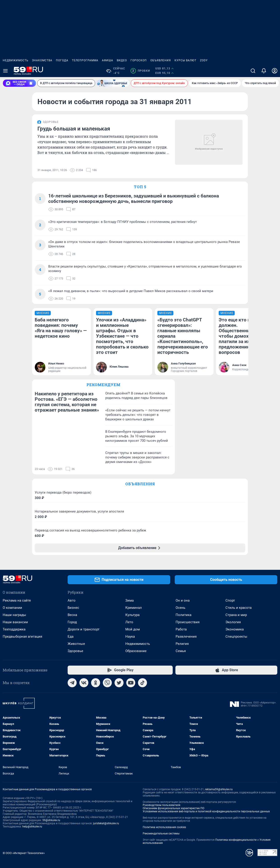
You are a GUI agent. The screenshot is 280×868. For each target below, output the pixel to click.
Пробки (140, 71)
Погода (62, 60)
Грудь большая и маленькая (74, 129)
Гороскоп (139, 60)
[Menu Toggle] (5, 71)
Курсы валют (185, 60)
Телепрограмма (85, 60)
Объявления (161, 60)
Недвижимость (16, 60)
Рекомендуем (103, 385)
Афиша (108, 60)
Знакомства (42, 60)
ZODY (204, 60)
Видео (122, 60)
